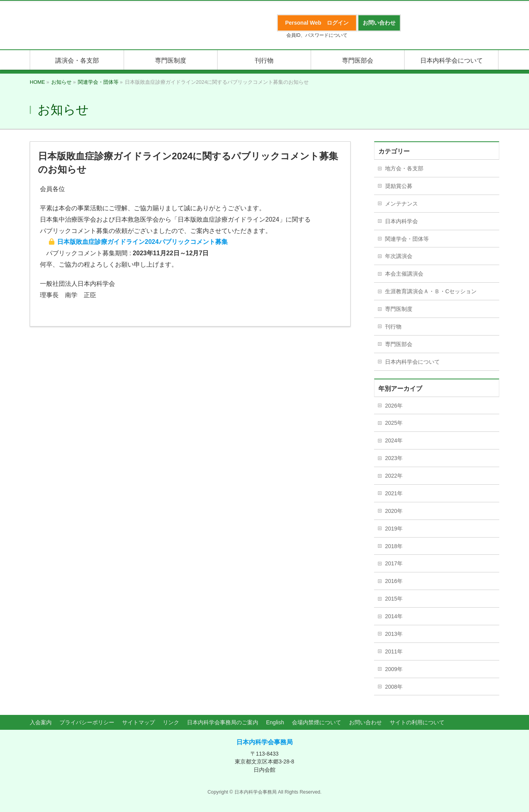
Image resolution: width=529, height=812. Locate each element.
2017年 (394, 563)
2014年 (394, 616)
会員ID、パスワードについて (317, 35)
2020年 (394, 511)
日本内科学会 (401, 221)
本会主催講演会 (404, 274)
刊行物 (393, 327)
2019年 (394, 529)
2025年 (394, 423)
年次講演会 (399, 256)
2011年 (394, 651)
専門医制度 (399, 309)
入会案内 (41, 722)
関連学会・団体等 (407, 239)
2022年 (394, 476)
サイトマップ (139, 722)
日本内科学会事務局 (264, 742)
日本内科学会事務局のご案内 (223, 722)
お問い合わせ (365, 722)
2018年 (394, 546)
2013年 (394, 634)
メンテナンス (401, 204)
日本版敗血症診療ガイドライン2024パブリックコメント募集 (142, 242)
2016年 (394, 581)
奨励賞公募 (399, 186)
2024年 (394, 440)
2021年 (394, 493)
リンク (171, 722)
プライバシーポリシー (87, 722)
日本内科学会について (412, 362)
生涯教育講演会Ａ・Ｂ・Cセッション (431, 291)
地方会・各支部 (404, 168)
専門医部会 (399, 344)
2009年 (394, 669)
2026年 (394, 406)
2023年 (394, 458)
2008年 (394, 687)
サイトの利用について (417, 722)
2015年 (394, 599)
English (275, 722)
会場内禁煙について (317, 722)
